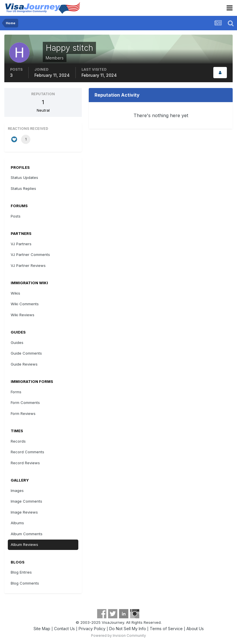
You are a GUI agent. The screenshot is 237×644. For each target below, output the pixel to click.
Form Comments (25, 402)
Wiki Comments (25, 304)
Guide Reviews (24, 364)
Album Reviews (24, 544)
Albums (17, 523)
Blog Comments (25, 583)
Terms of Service (166, 629)
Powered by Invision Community (118, 635)
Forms (16, 392)
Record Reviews (25, 463)
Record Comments (27, 452)
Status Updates (24, 177)
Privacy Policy (92, 629)
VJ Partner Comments (30, 254)
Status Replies (23, 188)
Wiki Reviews (23, 315)
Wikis (15, 293)
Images (17, 491)
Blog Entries (21, 572)
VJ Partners (21, 244)
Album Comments (27, 534)
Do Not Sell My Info (128, 629)
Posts (16, 216)
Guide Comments (26, 353)
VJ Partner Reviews (28, 265)
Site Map (42, 629)
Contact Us (64, 629)
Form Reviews (23, 413)
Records (18, 441)
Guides (17, 342)
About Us (195, 629)
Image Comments (26, 501)
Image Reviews (24, 512)
